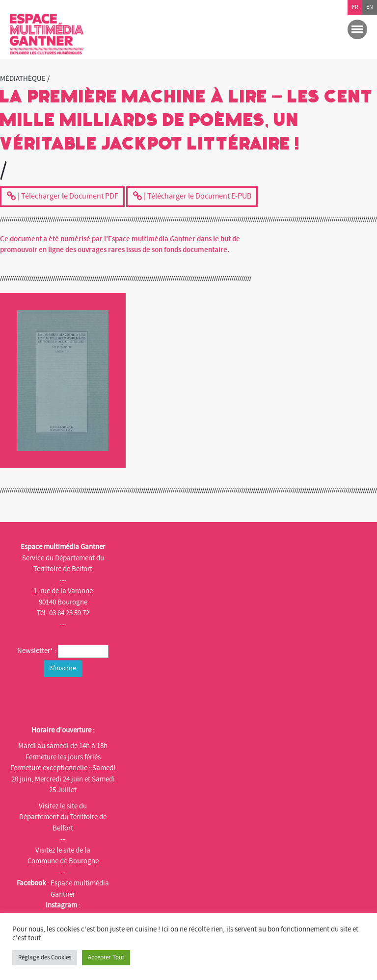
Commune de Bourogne (63, 861)
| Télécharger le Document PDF (62, 197)
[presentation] (87, 699)
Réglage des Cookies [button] (45, 957)
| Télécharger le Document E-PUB (192, 197)
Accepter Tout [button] (106, 957)
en (370, 7)
